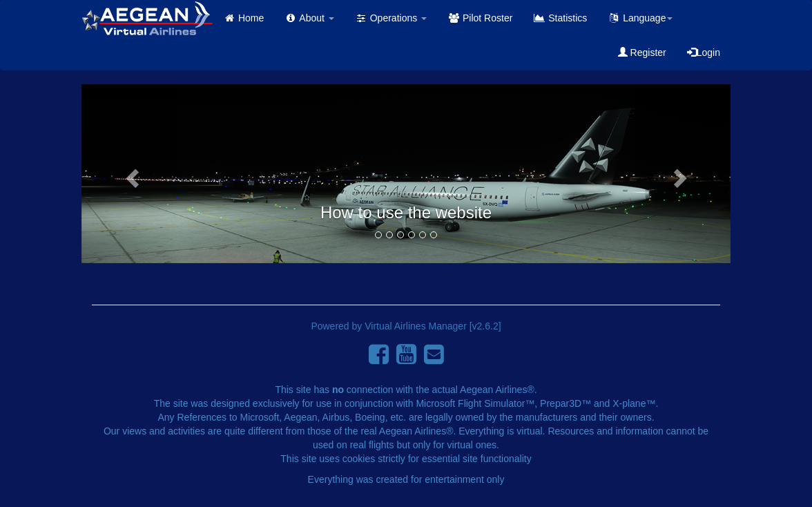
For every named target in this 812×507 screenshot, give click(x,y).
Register (642, 52)
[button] (130, 174)
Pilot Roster (480, 18)
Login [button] (704, 52)
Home (243, 18)
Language (640, 18)
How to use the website (406, 212)
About (309, 18)
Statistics (560, 18)
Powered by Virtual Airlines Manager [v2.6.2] (406, 326)
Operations (391, 18)
